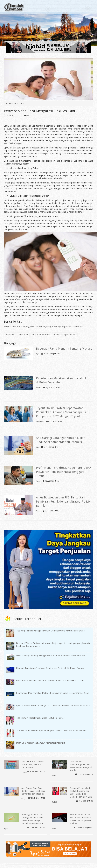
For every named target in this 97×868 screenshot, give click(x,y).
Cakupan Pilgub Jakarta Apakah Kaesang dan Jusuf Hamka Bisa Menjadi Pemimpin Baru (81, 792)
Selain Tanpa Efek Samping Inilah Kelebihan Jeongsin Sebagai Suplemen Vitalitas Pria (44, 326)
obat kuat (10, 335)
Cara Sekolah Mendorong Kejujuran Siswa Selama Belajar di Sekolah (81, 766)
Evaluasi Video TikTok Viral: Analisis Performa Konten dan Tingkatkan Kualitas (81, 819)
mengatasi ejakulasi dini (65, 335)
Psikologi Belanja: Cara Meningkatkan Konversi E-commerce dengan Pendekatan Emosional (32, 819)
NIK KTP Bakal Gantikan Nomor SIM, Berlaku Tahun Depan (33, 764)
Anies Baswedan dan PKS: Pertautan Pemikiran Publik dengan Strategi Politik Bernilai (63, 501)
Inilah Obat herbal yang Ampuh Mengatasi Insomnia (41, 743)
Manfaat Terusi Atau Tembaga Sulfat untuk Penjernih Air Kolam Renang (50, 668)
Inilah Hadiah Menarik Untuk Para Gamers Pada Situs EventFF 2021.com (50, 681)
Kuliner (24, 773)
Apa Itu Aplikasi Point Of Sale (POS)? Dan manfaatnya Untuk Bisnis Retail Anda (53, 705)
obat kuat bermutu (41, 335)
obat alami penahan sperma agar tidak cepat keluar (36, 299)
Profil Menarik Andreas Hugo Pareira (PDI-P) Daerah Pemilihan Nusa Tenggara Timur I (64, 472)
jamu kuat (23, 335)
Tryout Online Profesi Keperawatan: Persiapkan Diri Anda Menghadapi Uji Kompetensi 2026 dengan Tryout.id (61, 412)
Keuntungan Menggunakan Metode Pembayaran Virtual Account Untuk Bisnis (53, 693)
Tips (37, 354)
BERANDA (11, 103)
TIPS (21, 103)
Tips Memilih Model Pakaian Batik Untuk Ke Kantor (40, 718)
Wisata (38, 388)
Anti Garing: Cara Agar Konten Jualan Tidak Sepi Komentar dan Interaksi (61, 440)
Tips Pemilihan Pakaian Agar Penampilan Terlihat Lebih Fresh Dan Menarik (51, 730)
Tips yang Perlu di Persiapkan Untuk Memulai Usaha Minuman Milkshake (50, 631)
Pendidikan (40, 422)
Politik (38, 481)
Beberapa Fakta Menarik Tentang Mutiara (64, 348)
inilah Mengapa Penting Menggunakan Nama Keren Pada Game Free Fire (51, 656)
